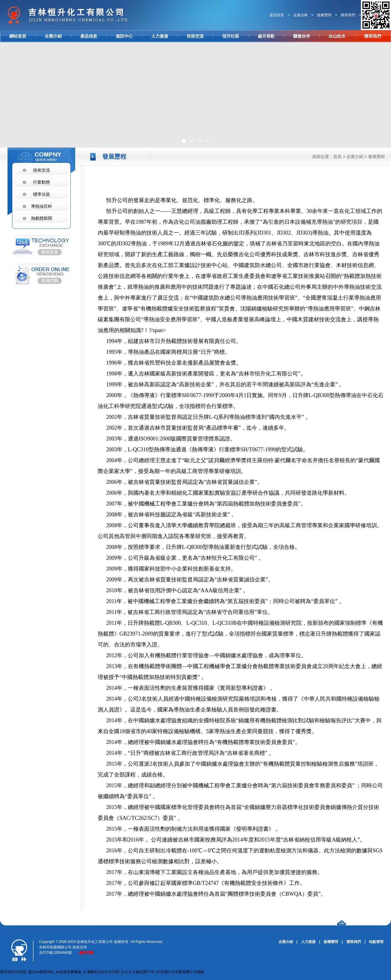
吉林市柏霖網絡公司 (55, 947)
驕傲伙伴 (302, 36)
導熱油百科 (42, 206)
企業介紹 (53, 36)
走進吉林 (300, 15)
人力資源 (160, 36)
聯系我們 (348, 15)
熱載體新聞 (42, 218)
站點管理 (376, 942)
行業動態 (42, 182)
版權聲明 (324, 15)
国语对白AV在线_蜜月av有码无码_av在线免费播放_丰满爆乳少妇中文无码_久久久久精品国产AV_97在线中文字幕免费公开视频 (102, 972)
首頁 (337, 157)
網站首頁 (18, 36)
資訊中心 (124, 36)
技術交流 (195, 36)
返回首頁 (277, 15)
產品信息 (89, 36)
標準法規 (42, 194)
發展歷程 (377, 157)
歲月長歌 (266, 36)
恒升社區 (231, 36)
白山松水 (337, 36)
